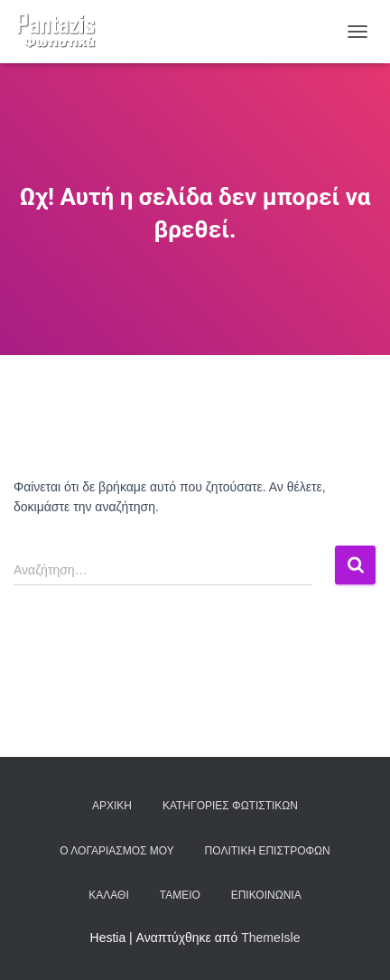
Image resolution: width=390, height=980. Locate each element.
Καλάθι (108, 895)
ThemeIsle (270, 938)
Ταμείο (180, 895)
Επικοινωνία (266, 895)
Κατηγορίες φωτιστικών (230, 806)
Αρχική (112, 806)
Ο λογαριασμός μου (116, 851)
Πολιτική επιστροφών (268, 851)
